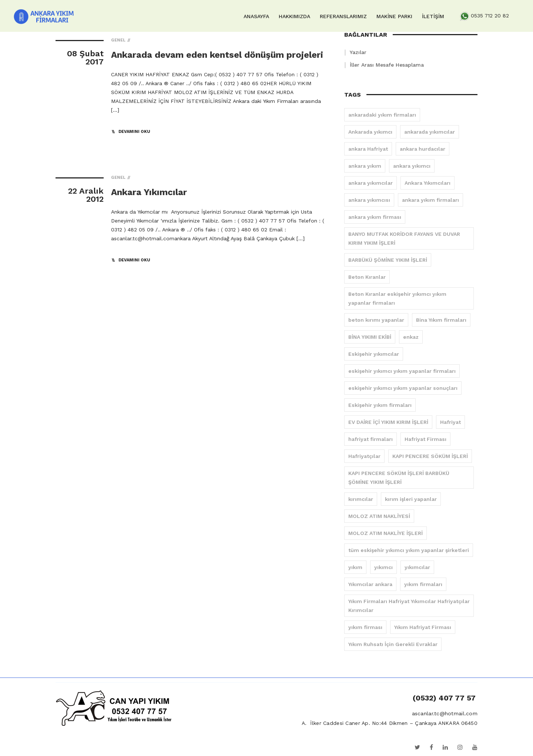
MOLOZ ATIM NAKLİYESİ (379, 516)
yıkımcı (383, 567)
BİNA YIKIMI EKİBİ (370, 337)
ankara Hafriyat (368, 149)
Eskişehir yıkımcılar (374, 354)
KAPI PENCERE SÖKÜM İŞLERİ (430, 456)
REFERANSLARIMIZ (343, 16)
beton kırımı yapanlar (376, 320)
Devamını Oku (134, 132)
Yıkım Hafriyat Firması (423, 627)
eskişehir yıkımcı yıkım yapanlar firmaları (402, 371)
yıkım (355, 567)
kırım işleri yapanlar (411, 499)
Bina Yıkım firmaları (441, 320)
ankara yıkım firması (375, 217)
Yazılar (358, 52)
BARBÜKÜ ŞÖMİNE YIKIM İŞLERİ (388, 260)
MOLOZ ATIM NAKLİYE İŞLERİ (385, 533)
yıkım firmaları (423, 584)
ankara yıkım (365, 166)
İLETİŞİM (433, 16)
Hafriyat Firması (425, 439)
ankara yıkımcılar (371, 183)
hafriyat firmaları (371, 439)
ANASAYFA (256, 16)
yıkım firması (365, 627)
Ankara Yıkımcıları (428, 183)
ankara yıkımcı (412, 166)
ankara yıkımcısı (369, 200)
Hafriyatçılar (364, 456)
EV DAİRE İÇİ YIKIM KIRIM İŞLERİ (388, 422)
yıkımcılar (417, 567)
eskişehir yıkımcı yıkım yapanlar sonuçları (403, 388)
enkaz (411, 337)
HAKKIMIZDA (294, 16)
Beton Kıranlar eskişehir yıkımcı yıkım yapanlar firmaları (397, 298)
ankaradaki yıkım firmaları (382, 115)
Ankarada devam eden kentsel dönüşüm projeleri (217, 55)
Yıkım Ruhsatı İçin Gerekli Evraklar (393, 644)
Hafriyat (450, 422)
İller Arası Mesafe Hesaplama (387, 65)
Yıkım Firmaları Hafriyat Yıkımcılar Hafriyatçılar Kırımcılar (409, 606)
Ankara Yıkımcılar (149, 192)
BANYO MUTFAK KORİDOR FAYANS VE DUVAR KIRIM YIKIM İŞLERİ (404, 238)
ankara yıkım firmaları (430, 200)
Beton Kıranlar (367, 277)
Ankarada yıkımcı (370, 132)
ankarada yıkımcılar (430, 132)
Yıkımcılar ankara (370, 584)
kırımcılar (361, 499)
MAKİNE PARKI (394, 16)
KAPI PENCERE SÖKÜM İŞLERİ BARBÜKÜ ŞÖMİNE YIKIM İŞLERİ (399, 478)
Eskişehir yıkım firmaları (380, 405)
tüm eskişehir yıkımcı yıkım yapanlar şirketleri (409, 550)
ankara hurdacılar (423, 149)
